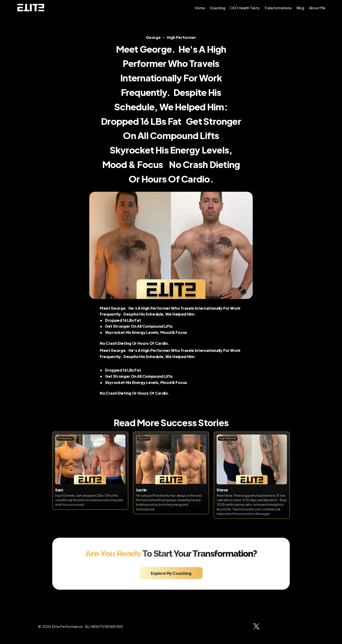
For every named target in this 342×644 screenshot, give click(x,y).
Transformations (278, 7)
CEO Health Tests (245, 7)
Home (200, 7)
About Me (317, 7)
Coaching (218, 7)
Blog (300, 7)
